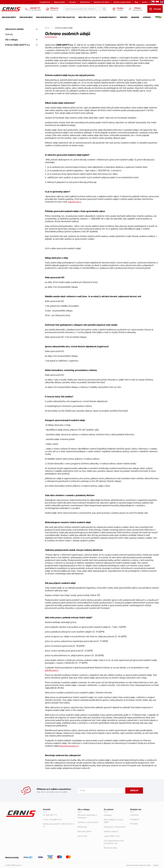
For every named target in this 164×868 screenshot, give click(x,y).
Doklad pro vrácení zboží (115, 827)
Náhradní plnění (84, 831)
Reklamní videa (110, 848)
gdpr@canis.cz (75, 202)
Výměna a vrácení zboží (88, 822)
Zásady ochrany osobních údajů (138, 865)
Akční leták (82, 836)
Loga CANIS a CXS (112, 836)
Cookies (156, 865)
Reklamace (82, 827)
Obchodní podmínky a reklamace (87, 816)
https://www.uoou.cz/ (69, 746)
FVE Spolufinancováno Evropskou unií (114, 842)
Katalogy (108, 815)
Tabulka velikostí (111, 831)
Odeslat (134, 791)
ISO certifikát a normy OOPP (113, 821)
